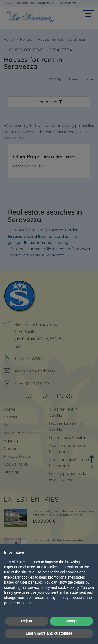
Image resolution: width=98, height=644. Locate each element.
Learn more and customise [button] (49, 633)
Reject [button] (27, 621)
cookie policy (68, 587)
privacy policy (39, 587)
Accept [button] (71, 621)
